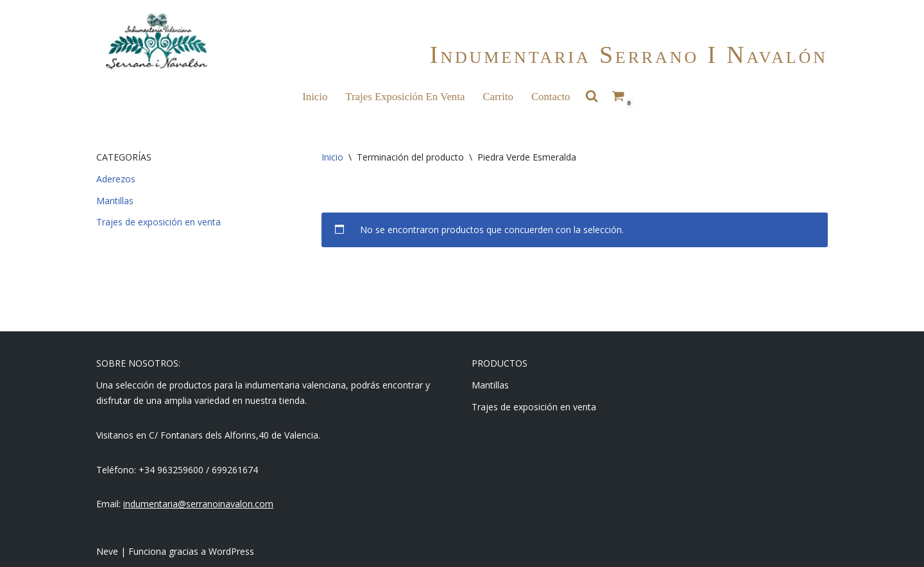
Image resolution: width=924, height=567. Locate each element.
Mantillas (115, 201)
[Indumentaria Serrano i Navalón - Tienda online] (156, 41)
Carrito (498, 97)
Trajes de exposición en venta (158, 222)
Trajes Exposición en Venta (405, 97)
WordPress (231, 551)
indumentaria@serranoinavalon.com (198, 504)
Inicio (315, 97)
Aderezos (116, 179)
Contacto (551, 97)
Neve (107, 551)
